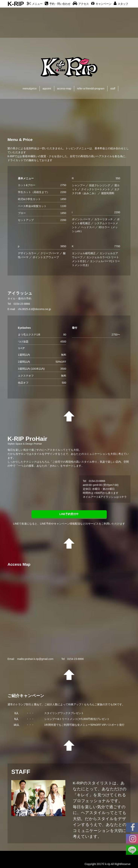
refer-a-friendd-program (91, 88)
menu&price (30, 88)
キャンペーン (101, 4)
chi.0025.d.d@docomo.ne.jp (35, 309)
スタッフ (121, 4)
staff (113, 88)
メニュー (35, 4)
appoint (47, 88)
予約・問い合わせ (58, 4)
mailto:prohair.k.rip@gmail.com (35, 659)
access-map (64, 88)
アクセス (81, 4)
